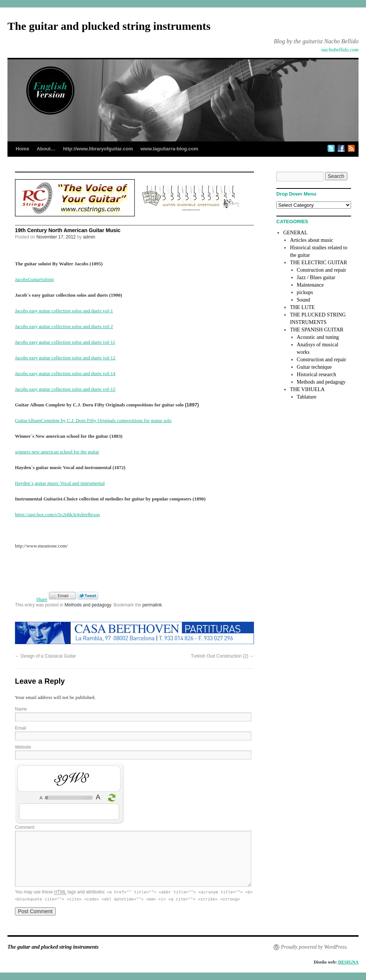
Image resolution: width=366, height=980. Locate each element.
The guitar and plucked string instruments (109, 26)
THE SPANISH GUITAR (317, 330)
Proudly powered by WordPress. (314, 947)
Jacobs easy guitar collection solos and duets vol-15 (65, 389)
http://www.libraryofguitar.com (98, 149)
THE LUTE (302, 307)
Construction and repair (322, 270)
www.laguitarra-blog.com (169, 149)
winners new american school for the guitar (57, 452)
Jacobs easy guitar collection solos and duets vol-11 (65, 342)
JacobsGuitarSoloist (34, 279)
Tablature (307, 397)
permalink (152, 605)
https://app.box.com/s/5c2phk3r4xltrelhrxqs (57, 514)
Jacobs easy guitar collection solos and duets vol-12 (65, 358)
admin (89, 237)
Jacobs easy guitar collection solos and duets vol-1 (64, 311)
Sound (304, 300)
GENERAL (295, 233)
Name (21, 709)
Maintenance (310, 285)
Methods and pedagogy (88, 605)
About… (46, 149)
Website (23, 747)
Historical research (317, 374)
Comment (25, 827)
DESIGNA (348, 962)
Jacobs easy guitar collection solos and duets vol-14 (65, 373)
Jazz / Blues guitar (316, 277)
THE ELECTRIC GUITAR (318, 263)
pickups (305, 292)
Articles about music (311, 240)
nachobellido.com (340, 50)
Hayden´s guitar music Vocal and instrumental (60, 483)
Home (22, 149)
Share (42, 599)
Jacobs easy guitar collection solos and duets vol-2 (64, 326)
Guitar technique (314, 367)
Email (21, 728)
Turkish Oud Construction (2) (222, 656)
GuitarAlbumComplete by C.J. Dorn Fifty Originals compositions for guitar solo (93, 420)
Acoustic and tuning (318, 337)
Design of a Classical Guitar (45, 656)
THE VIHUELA (307, 389)
